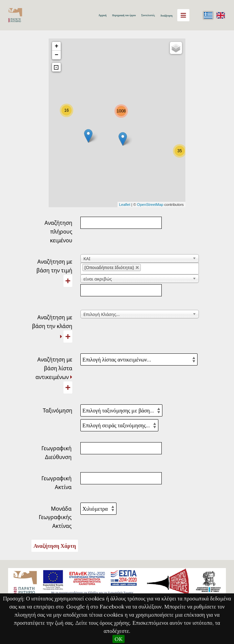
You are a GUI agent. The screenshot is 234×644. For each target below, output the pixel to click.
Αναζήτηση (166, 16)
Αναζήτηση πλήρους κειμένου (58, 231)
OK (119, 639)
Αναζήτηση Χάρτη (55, 546)
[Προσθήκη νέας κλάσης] (68, 337)
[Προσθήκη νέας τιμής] (68, 281)
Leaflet (125, 205)
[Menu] (183, 15)
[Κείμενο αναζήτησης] (121, 290)
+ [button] (57, 46)
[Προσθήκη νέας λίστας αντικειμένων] (68, 387)
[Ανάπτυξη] (61, 337)
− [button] (57, 55)
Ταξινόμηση (58, 410)
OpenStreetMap (150, 205)
